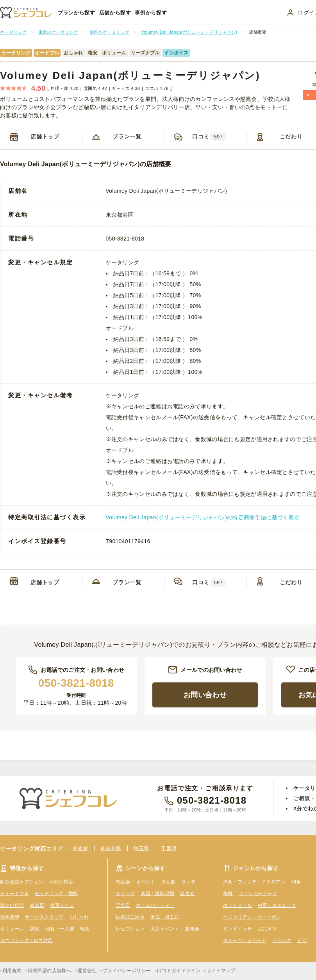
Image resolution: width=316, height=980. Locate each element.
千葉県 (169, 848)
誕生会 (187, 894)
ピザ (302, 941)
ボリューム (12, 929)
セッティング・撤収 (56, 894)
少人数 (168, 882)
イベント (146, 882)
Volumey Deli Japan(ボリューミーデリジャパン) (130, 75)
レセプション (130, 929)
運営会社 (87, 971)
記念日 (123, 905)
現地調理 (10, 917)
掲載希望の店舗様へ (49, 971)
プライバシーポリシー (127, 971)
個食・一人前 (60, 929)
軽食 (85, 929)
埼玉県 (141, 848)
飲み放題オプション (22, 882)
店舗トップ (45, 136)
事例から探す (151, 13)
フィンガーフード (258, 894)
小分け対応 (61, 882)
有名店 (37, 905)
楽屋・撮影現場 (157, 894)
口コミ (209, 137)
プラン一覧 (127, 136)
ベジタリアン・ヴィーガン (252, 917)
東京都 (80, 848)
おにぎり (267, 929)
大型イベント (165, 929)
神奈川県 (111, 848)
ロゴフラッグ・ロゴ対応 (26, 941)
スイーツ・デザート (245, 941)
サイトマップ (221, 971)
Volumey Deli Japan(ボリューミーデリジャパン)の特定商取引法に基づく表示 (203, 517)
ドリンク (282, 941)
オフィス (125, 894)
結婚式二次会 (130, 917)
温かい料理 (12, 905)
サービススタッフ (44, 917)
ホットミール (237, 905)
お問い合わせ (205, 695)
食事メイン (62, 905)
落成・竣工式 (165, 917)
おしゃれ (79, 917)
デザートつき (14, 894)
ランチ (188, 882)
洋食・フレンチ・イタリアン (254, 882)
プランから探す (77, 13)
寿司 (228, 894)
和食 (296, 882)
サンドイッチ (237, 929)
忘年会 (192, 929)
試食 (35, 929)
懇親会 (123, 882)
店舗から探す (115, 13)
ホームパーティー (155, 905)
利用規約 (12, 971)
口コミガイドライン (179, 971)
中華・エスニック (277, 905)
